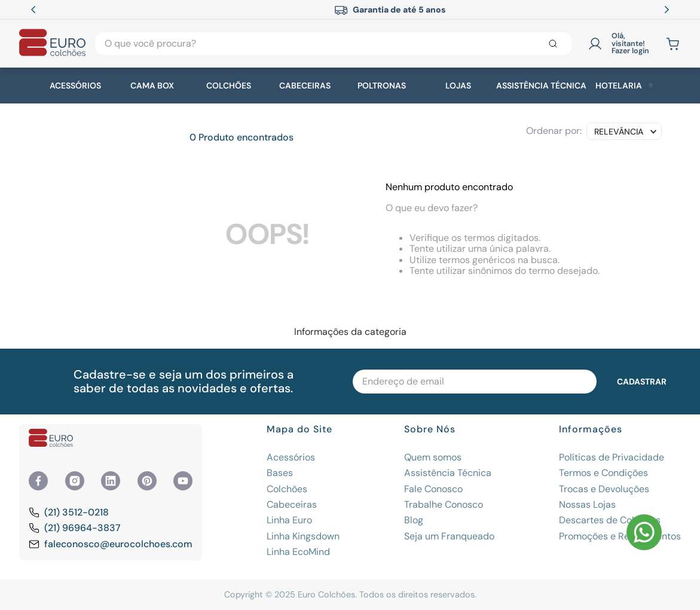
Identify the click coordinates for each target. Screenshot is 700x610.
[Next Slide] (667, 10)
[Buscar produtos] (555, 44)
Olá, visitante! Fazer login (630, 44)
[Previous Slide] (33, 10)
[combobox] (334, 44)
